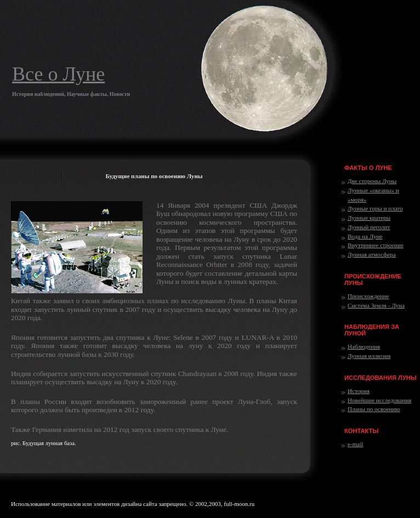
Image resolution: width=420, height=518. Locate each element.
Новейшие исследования (379, 400)
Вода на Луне (365, 236)
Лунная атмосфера (372, 254)
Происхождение (368, 296)
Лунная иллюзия (369, 356)
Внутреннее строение (376, 245)
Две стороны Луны (372, 181)
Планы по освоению (374, 409)
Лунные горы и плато (375, 208)
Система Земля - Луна (376, 305)
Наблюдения (364, 346)
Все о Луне (58, 74)
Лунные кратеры (369, 218)
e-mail (355, 444)
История (359, 391)
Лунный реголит (369, 227)
